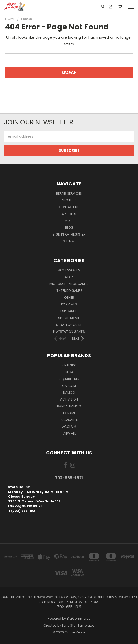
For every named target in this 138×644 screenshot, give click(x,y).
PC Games (69, 304)
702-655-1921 (69, 478)
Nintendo (69, 365)
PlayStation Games (69, 332)
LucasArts (69, 420)
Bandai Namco (69, 406)
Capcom (69, 386)
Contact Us (69, 207)
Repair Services (69, 193)
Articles (69, 214)
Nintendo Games (69, 291)
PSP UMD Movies (69, 318)
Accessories (69, 270)
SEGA (69, 372)
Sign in (59, 234)
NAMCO (69, 393)
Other (69, 297)
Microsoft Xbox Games (69, 284)
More (69, 221)
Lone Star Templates (78, 625)
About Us (69, 200)
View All (69, 433)
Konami (69, 413)
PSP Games (69, 311)
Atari (69, 277)
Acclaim (69, 427)
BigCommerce (79, 618)
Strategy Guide (69, 325)
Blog (69, 228)
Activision (69, 399)
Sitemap (69, 241)
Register (78, 234)
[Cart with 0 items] (120, 7)
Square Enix (69, 379)
